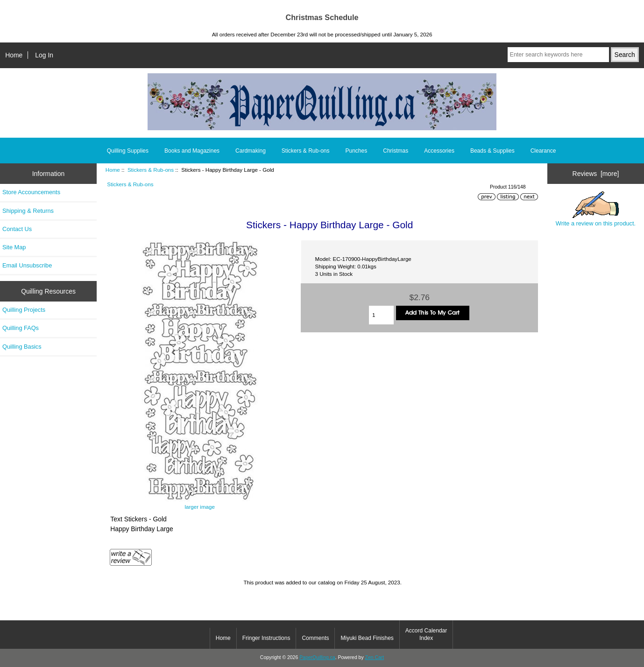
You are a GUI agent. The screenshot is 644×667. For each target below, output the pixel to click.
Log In (44, 55)
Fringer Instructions (266, 638)
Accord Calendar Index (426, 634)
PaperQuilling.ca (317, 657)
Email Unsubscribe (27, 265)
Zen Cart (375, 657)
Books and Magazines (192, 151)
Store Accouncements (31, 192)
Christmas (396, 151)
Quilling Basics (22, 347)
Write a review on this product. (596, 209)
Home (14, 55)
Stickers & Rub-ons (151, 170)
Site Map (14, 247)
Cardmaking (251, 151)
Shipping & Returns (28, 211)
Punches (357, 151)
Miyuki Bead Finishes (367, 638)
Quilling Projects (24, 310)
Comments (315, 638)
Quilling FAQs (21, 328)
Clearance (543, 151)
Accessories (439, 151)
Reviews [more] (596, 174)
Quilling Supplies (128, 151)
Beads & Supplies (492, 151)
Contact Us (17, 229)
